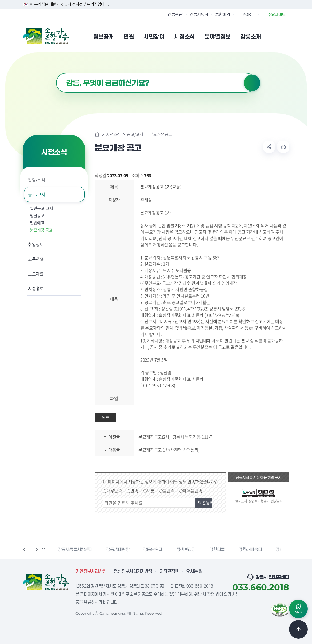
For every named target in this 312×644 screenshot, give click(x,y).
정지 (30, 549)
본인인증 (272, 37)
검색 (252, 83)
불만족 (169, 491)
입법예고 (37, 223)
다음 (37, 549)
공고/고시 (37, 194)
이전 (24, 549)
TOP (298, 629)
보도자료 (36, 274)
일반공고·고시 (41, 208)
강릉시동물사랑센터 (75, 550)
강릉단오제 (153, 550)
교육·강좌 (37, 259)
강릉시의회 (199, 15)
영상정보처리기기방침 (133, 572)
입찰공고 (37, 216)
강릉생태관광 (118, 550)
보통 (151, 491)
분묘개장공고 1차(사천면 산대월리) (169, 450)
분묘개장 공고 (41, 230)
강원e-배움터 (250, 550)
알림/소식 (37, 180)
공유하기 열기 (269, 147)
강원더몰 (217, 550)
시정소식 (113, 134)
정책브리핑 (186, 550)
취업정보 (36, 244)
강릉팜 (281, 550)
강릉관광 (175, 15)
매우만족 (114, 491)
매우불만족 (193, 491)
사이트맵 (286, 37)
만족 (134, 491)
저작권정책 (169, 572)
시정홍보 (36, 288)
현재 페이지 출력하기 (283, 147)
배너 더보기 (43, 549)
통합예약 (223, 15)
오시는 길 (194, 572)
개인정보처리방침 (91, 572)
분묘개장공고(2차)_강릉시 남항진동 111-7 (175, 437)
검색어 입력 (56, 73)
